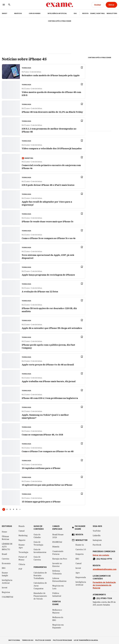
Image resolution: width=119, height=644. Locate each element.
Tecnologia (23, 552)
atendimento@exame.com (105, 569)
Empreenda (81, 577)
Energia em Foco (60, 559)
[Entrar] (111, 5)
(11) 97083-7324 (104, 598)
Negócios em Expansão (58, 626)
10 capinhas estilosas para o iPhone (41, 468)
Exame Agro (22, 546)
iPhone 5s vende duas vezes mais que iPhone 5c (48, 222)
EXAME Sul (57, 542)
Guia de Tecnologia (38, 543)
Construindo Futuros (58, 553)
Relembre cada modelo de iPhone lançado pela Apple (51, 75)
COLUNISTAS (7, 597)
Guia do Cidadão (37, 536)
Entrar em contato (101, 555)
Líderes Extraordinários (59, 580)
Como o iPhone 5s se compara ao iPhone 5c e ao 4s (49, 238)
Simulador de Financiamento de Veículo (40, 596)
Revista (85, 13)
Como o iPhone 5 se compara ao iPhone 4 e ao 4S (48, 451)
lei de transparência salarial (86, 640)
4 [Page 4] (13, 509)
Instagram (97, 540)
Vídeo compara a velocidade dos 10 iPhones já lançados (52, 148)
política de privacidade (62, 640)
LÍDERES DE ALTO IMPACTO (7, 547)
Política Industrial (57, 595)
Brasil (4, 554)
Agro (78, 573)
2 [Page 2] (7, 509)
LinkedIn (97, 535)
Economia (6, 563)
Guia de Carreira (37, 558)
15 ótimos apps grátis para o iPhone (41, 502)
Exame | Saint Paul (98, 13)
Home (4, 532)
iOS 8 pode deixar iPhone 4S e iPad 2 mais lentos (48, 185)
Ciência (22, 564)
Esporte (22, 540)
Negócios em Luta (58, 587)
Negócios (18, 13)
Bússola (56, 547)
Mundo (22, 526)
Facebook (97, 545)
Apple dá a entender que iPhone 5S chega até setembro (52, 328)
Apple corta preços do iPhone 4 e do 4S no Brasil (48, 365)
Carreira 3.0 (81, 549)
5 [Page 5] (17, 509)
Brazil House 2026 (58, 536)
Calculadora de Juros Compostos (40, 586)
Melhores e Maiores (57, 611)
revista (79, 535)
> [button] (20, 509)
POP (20, 569)
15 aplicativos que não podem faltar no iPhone (47, 485)
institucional (14, 640)
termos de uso (28, 640)
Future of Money (23, 558)
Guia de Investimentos (40, 551)
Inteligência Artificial (57, 13)
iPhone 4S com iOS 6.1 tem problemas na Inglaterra (50, 398)
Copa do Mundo (35, 13)
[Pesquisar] (9, 5)
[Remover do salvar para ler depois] (82, 67)
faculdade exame (80, 528)
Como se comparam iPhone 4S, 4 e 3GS (42, 435)
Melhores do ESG (58, 619)
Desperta (80, 554)
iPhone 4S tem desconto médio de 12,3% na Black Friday (52, 112)
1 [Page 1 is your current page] (4, 509)
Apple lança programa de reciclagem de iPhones (48, 275)
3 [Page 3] (10, 509)
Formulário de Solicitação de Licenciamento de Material (104, 585)
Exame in (80, 545)
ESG (75, 13)
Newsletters (112, 13)
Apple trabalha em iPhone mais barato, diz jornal (49, 381)
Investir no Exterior (57, 565)
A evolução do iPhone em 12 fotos (40, 292)
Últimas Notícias (5, 538)
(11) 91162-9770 (104, 559)
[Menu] (4, 5)
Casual (22, 531)
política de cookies (43, 640)
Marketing (23, 535)
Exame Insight (5, 574)
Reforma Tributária (57, 572)
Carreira (6, 559)
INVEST (5, 13)
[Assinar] (98, 5)
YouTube (97, 531)
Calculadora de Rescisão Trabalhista (40, 575)
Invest (5, 588)
